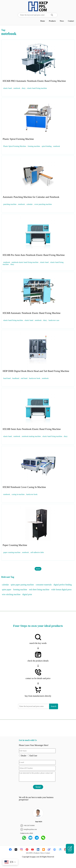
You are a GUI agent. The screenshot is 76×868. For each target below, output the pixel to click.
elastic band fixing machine (37, 88)
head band (7, 378)
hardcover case (54, 320)
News (62, 21)
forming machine (34, 146)
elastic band (8, 88)
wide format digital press (61, 590)
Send (38, 787)
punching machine (10, 204)
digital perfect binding (63, 585)
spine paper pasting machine (22, 585)
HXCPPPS (29, 853)
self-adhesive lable (37, 552)
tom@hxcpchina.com (30, 829)
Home (43, 21)
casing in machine (18, 494)
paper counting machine (12, 552)
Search (54, 706)
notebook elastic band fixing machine (25, 262)
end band (24, 378)
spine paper (7, 590)
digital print (27, 594)
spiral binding (47, 146)
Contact (71, 21)
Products (52, 21)
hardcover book (35, 378)
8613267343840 (30, 826)
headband (16, 378)
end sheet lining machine (39, 590)
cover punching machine (43, 204)
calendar (29, 204)
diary (24, 88)
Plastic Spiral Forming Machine (15, 146)
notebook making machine (31, 436)
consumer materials (44, 585)
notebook (17, 88)
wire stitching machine (11, 594)
